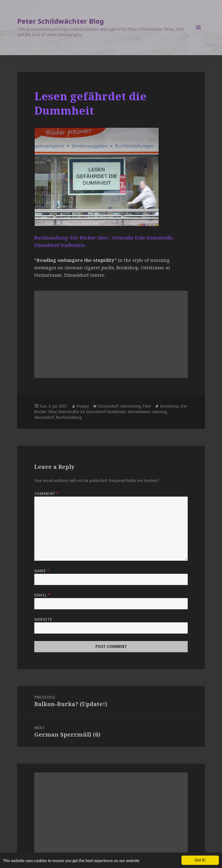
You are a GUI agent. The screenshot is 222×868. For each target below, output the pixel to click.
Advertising (131, 406)
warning (160, 412)
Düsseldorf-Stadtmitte (106, 412)
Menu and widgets (198, 34)
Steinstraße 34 (71, 412)
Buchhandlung (69, 417)
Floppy (83, 406)
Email (42, 595)
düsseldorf (44, 417)
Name (42, 571)
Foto (147, 406)
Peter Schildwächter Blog (60, 21)
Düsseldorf (108, 406)
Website (43, 619)
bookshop (170, 406)
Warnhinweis (139, 412)
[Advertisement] (111, 334)
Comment (47, 494)
